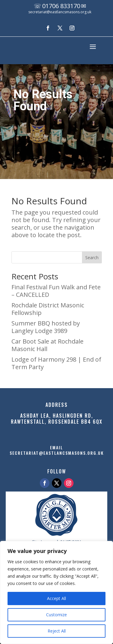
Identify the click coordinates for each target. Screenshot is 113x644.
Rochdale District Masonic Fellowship (48, 309)
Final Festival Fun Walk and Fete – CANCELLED (56, 291)
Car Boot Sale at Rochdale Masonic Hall (47, 345)
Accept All (56, 598)
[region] (56, 592)
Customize (56, 615)
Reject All (57, 631)
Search (92, 258)
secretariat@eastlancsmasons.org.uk (60, 12)
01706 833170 (61, 6)
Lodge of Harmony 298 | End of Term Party (56, 363)
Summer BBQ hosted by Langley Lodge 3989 (46, 327)
